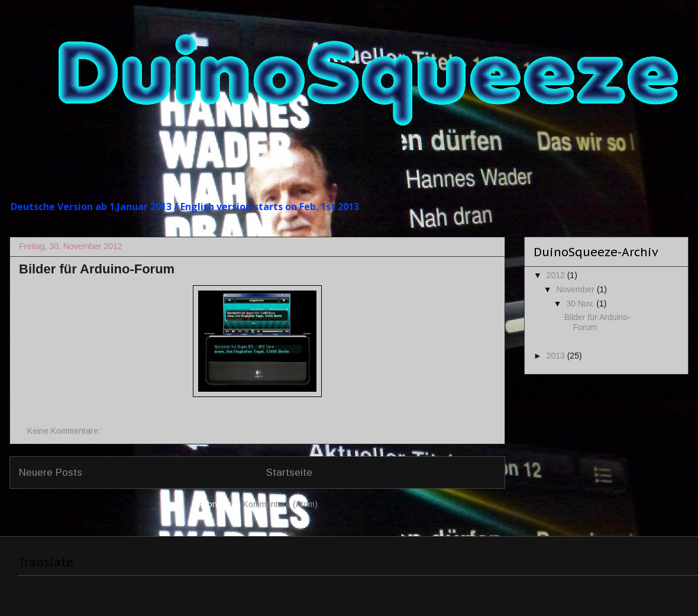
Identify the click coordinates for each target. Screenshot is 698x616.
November (576, 289)
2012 (557, 275)
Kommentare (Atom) (280, 504)
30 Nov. (581, 304)
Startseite (289, 473)
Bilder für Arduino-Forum (97, 269)
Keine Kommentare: (65, 431)
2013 (557, 356)
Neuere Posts (51, 473)
